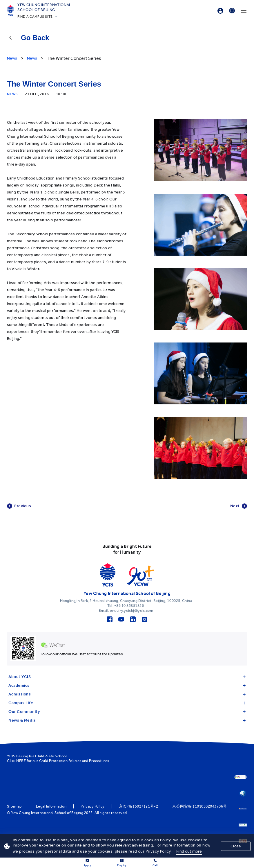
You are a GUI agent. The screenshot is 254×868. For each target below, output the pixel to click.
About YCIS (127, 677)
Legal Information (51, 806)
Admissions (127, 694)
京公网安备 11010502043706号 (200, 806)
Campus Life (127, 703)
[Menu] (244, 11)
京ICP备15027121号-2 (138, 806)
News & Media (127, 720)
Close (236, 846)
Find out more (189, 851)
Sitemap (14, 806)
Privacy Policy (92, 806)
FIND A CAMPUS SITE (35, 17)
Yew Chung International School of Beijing (44, 7)
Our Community (127, 712)
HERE (21, 761)
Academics (127, 685)
